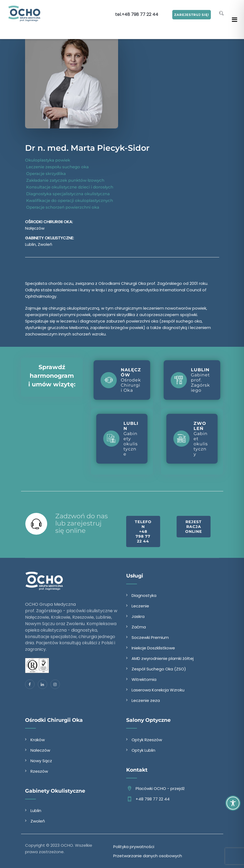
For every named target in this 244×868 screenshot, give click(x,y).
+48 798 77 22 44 (140, 14)
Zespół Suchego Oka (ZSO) (159, 669)
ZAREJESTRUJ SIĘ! (192, 15)
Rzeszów (39, 771)
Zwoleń (38, 821)
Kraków (38, 740)
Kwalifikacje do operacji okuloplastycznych (69, 200)
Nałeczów (40, 750)
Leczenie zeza (146, 700)
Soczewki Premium (150, 637)
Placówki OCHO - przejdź (160, 788)
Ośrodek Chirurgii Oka (121, 380)
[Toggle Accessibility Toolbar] (233, 803)
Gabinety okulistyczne (121, 439)
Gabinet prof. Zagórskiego (190, 380)
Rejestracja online (194, 527)
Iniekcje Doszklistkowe (153, 648)
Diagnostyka (144, 595)
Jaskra (138, 616)
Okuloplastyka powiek (48, 160)
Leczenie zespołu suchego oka (57, 167)
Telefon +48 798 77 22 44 (143, 531)
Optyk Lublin (143, 750)
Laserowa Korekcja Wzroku (158, 690)
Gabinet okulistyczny (191, 439)
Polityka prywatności (134, 847)
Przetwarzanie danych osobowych (148, 856)
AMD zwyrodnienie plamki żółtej (163, 658)
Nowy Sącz (41, 761)
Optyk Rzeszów (147, 740)
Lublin (36, 811)
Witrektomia (144, 679)
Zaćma (139, 627)
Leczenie (140, 606)
